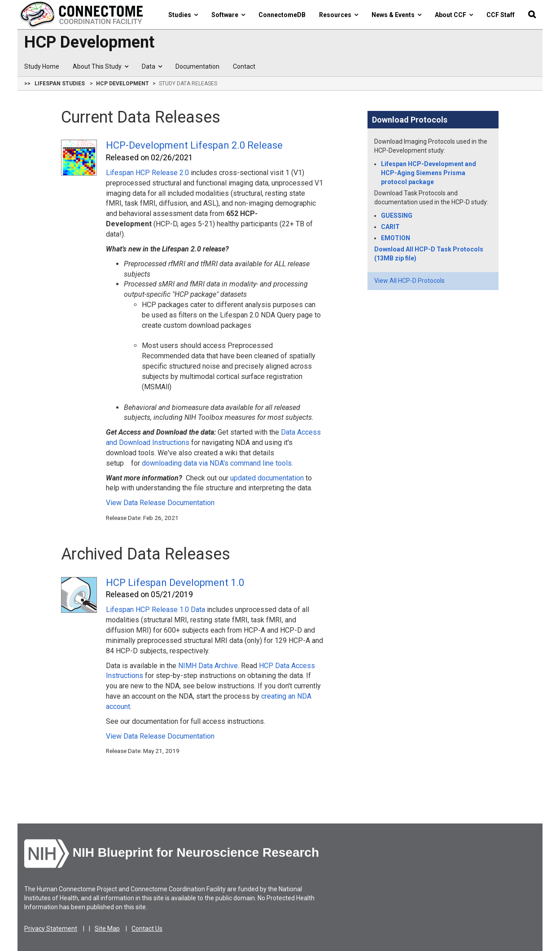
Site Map (107, 929)
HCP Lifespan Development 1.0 (175, 583)
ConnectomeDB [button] (282, 15)
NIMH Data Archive (208, 666)
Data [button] (152, 66)
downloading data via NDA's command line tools (217, 463)
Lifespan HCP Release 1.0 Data (155, 610)
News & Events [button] (396, 15)
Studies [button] (183, 15)
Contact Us (147, 929)
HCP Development (89, 43)
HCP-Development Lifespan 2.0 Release (194, 145)
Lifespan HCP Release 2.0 (147, 173)
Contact (244, 66)
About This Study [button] (101, 66)
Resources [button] (339, 15)
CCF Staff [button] (501, 15)
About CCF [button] (454, 15)
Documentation (197, 66)
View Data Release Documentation (160, 503)
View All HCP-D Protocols (409, 281)
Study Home (42, 66)
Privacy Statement (51, 929)
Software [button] (228, 15)
